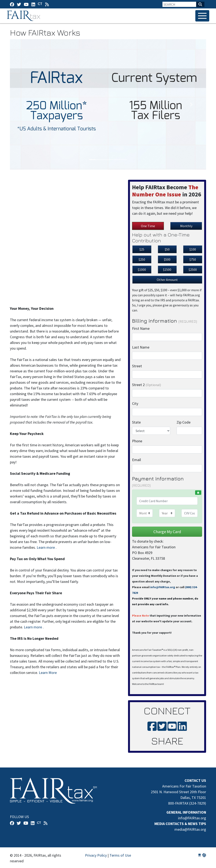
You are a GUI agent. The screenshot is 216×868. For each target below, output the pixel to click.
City (135, 403)
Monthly (186, 226)
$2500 (193, 270)
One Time (148, 226)
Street (137, 366)
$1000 (142, 270)
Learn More (48, 673)
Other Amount (167, 280)
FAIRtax (24, 16)
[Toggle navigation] (202, 16)
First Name (141, 328)
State (136, 422)
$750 (193, 259)
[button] (25, 104)
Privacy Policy (96, 855)
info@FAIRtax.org (163, 587)
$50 (167, 249)
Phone (137, 441)
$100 (193, 249)
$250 (142, 259)
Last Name (141, 347)
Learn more (46, 547)
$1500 (167, 270)
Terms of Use (120, 855)
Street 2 (146, 385)
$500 (167, 259)
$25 (142, 249)
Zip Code (184, 422)
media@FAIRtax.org (190, 829)
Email (136, 460)
